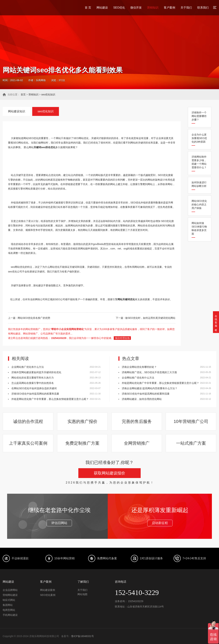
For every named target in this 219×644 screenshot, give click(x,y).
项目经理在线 (122, 338)
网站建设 (102, 8)
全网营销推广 (137, 443)
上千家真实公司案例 (28, 443)
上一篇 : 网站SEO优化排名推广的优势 (29, 318)
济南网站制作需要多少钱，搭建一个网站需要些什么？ (199, 162)
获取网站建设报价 (109, 473)
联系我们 (203, 8)
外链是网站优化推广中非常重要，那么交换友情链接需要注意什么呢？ (50, 399)
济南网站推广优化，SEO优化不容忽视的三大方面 (149, 372)
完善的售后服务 (137, 421)
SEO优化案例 (48, 595)
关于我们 (186, 8)
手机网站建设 (10, 615)
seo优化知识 (48, 94)
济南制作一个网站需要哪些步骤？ (199, 116)
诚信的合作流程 (28, 421)
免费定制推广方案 (82, 443)
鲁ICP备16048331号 (83, 636)
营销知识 (153, 8)
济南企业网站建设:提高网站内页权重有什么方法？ (150, 388)
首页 (23, 94)
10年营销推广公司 (191, 421)
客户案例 (170, 8)
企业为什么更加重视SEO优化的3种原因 (199, 138)
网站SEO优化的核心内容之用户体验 (199, 205)
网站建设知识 (17, 111)
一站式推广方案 (191, 443)
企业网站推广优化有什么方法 (28, 367)
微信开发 (136, 8)
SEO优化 (119, 8)
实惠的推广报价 (82, 421)
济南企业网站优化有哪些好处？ (139, 367)
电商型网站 (9, 610)
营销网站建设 (10, 595)
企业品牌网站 (10, 590)
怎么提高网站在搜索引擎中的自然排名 (33, 383)
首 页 (88, 8)
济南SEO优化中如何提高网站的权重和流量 (35, 394)
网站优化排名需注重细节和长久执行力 (33, 378)
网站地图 (82, 594)
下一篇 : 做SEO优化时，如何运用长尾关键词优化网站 (146, 318)
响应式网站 (9, 600)
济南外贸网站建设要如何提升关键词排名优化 (36, 372)
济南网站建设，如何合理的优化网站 (142, 399)
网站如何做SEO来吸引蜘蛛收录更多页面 (199, 228)
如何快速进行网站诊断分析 (199, 184)
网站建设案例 (48, 590)
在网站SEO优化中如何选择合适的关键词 (34, 388)
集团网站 (8, 605)
